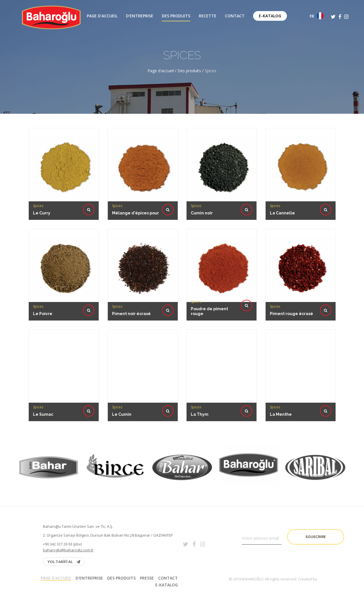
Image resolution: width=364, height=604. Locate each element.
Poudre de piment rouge (210, 286)
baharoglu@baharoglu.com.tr (68, 550)
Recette (208, 16)
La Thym (201, 387)
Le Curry (42, 213)
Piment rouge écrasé (292, 287)
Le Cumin (123, 387)
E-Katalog (270, 16)
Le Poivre (44, 287)
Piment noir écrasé (132, 287)
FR (317, 16)
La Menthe (282, 387)
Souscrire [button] (316, 537)
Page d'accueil (102, 16)
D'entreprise (140, 16)
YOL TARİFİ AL (64, 562)
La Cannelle (282, 213)
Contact (235, 16)
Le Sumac (44, 387)
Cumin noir (202, 213)
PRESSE (147, 578)
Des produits (176, 16)
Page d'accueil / (163, 71)
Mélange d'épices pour (136, 213)
